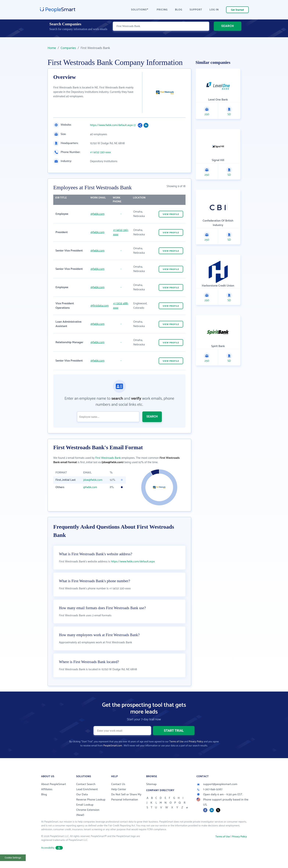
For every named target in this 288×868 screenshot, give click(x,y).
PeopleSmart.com (113, 755)
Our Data (82, 804)
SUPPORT (196, 10)
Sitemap (151, 793)
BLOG (179, 10)
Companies (68, 48)
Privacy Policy (196, 751)
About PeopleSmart (54, 793)
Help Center (119, 799)
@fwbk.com (97, 214)
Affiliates (47, 799)
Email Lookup (85, 814)
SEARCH (228, 30)
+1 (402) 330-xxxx (100, 152)
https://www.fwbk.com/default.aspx (111, 125)
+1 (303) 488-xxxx (121, 306)
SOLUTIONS (140, 10)
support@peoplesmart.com (217, 793)
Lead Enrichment (87, 799)
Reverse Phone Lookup (91, 809)
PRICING (162, 10)
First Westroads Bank (108, 458)
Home (52, 48)
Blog (44, 804)
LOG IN (214, 10)
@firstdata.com (100, 306)
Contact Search (86, 793)
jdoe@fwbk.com (93, 480)
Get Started (237, 10)
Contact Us (118, 793)
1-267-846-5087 (209, 799)
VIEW (171, 214)
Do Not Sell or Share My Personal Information (126, 806)
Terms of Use (176, 751)
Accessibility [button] (52, 857)
